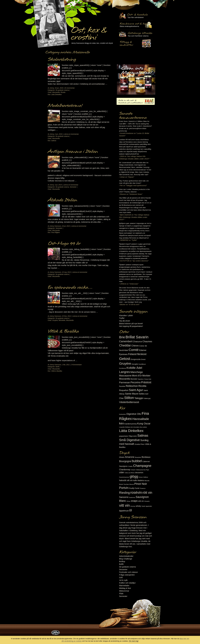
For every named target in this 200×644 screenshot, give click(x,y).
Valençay (147, 398)
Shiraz (128, 501)
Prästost (146, 382)
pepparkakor (124, 436)
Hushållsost (142, 364)
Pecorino (136, 382)
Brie (122, 337)
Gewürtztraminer (124, 477)
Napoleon (141, 379)
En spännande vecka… (70, 287)
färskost (142, 354)
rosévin (136, 492)
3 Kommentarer (76, 365)
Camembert (126, 341)
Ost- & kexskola (136, 16)
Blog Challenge (126, 559)
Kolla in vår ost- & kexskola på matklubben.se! (136, 101)
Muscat (132, 484)
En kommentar (70, 88)
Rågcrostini (133, 436)
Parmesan (125, 382)
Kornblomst (123, 368)
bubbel (137, 461)
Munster (134, 379)
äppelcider (149, 506)
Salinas (54, 141)
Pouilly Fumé (134, 488)
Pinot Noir (141, 484)
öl (130, 510)
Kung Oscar (144, 424)
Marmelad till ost (136, 80)
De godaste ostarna (62, 90)
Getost (125, 359)
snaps (134, 501)
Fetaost (132, 354)
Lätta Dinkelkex (56, 95)
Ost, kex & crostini (89, 32)
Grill (121, 577)
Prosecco (143, 488)
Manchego (137, 372)
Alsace (122, 457)
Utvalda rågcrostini (136, 44)
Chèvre (135, 346)
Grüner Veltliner (143, 477)
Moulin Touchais (124, 484)
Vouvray (133, 506)
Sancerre (124, 497)
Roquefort (124, 390)
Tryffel (122, 318)
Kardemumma (130, 424)
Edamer (143, 350)
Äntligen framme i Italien (73, 152)
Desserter (123, 569)
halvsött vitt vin (126, 480)
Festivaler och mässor (129, 572)
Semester (73, 187)
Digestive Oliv (134, 414)
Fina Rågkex (55, 232)
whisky (138, 506)
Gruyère (55, 320)
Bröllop (122, 561)
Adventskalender (126, 556)
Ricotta (63, 92)
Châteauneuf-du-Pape (142, 470)
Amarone (130, 457)
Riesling (124, 493)
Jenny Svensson (55, 226)
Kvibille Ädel (134, 368)
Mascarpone (125, 376)
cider (122, 472)
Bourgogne (125, 461)
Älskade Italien (62, 200)
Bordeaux (146, 457)
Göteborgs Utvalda (136, 34)
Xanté (143, 506)
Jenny (52, 88)
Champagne (142, 466)
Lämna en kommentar (71, 134)
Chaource (137, 341)
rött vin (147, 493)
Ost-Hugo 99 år (64, 244)
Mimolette (62, 320)
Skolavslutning (62, 59)
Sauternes (132, 497)
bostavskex (123, 414)
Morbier (146, 376)
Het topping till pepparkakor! (131, 326)
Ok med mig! (134, 641)
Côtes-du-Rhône (130, 473)
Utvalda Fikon (140, 444)
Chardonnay (125, 469)
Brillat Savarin (137, 337)
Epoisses (123, 354)
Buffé (57, 367)
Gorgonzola (136, 359)
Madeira (141, 480)
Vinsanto (147, 501)
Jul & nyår (123, 580)
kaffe (135, 480)
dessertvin (139, 473)
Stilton (129, 398)
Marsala (147, 481)
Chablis (130, 466)
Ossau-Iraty (148, 379)
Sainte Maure (132, 394)
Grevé (143, 359)
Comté (134, 350)
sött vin (141, 501)
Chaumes (147, 341)
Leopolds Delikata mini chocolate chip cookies (133, 427)
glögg (134, 477)
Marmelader (124, 585)
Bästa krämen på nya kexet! (131, 323)
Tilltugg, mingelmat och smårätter (136, 25)
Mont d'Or (137, 376)
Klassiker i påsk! (126, 315)
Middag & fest (125, 588)
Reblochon (132, 386)
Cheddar (125, 345)
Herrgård (135, 364)
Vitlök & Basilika (63, 331)
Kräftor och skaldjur (127, 583)
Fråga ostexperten (127, 575)
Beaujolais (138, 457)
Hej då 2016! (125, 321)
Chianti (133, 470)
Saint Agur (136, 390)
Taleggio (139, 398)
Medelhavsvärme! (65, 106)
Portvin (124, 488)
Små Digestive (129, 440)
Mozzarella (56, 92)
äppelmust (124, 511)
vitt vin (124, 505)
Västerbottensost (129, 402)
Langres (124, 372)
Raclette (122, 386)
